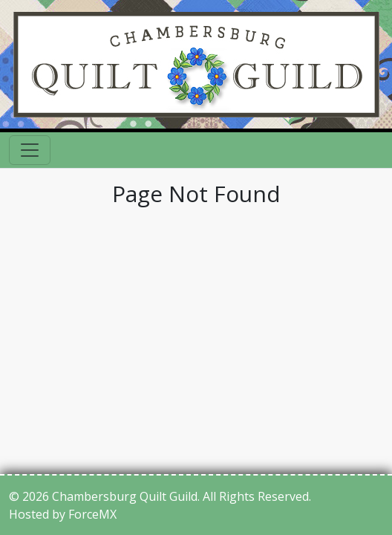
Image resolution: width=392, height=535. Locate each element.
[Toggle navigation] (30, 150)
